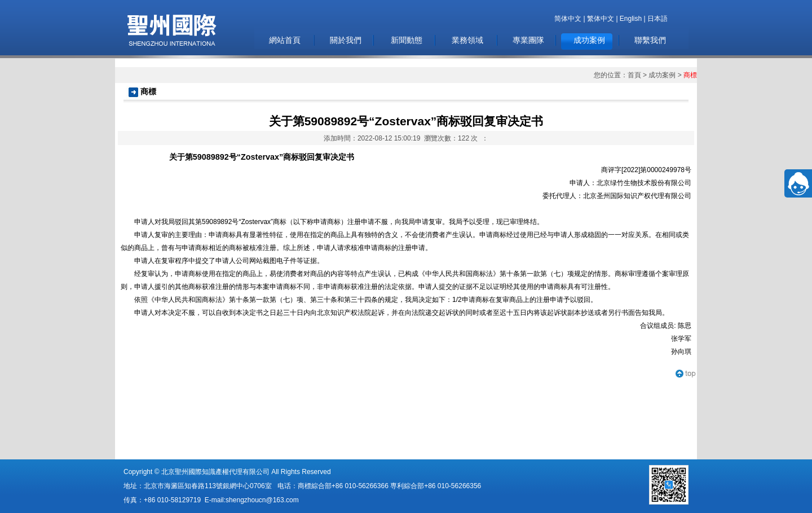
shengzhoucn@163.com (262, 500)
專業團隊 (528, 40)
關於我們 (346, 40)
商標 (690, 75)
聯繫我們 (650, 40)
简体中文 (568, 19)
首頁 (634, 75)
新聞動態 (407, 40)
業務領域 (467, 40)
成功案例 (589, 40)
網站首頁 (285, 40)
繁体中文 (601, 19)
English (631, 19)
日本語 (657, 19)
